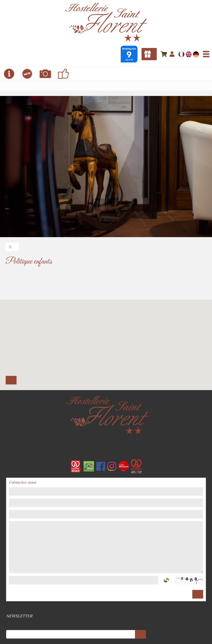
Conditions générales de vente (105, 608)
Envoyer (198, 594)
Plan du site (106, 608)
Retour (12, 247)
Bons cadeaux (149, 54)
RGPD (107, 608)
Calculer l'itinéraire (11, 380)
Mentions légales (106, 608)
